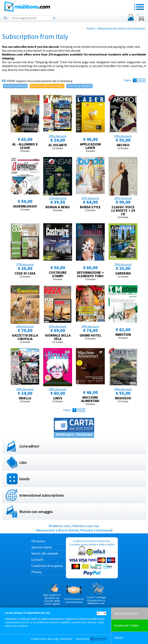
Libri (23, 462)
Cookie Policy (38, 639)
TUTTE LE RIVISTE (79, 86)
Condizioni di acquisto (47, 566)
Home (90, 28)
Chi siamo (38, 541)
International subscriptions (42, 495)
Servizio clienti (42, 547)
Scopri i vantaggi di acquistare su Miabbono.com (96, 594)
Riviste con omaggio (36, 512)
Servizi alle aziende (45, 553)
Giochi (24, 479)
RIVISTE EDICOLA (15, 86)
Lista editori (29, 446)
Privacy (37, 572)
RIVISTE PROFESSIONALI (47, 86)
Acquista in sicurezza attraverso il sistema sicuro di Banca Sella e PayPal (92, 558)
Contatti (37, 560)
